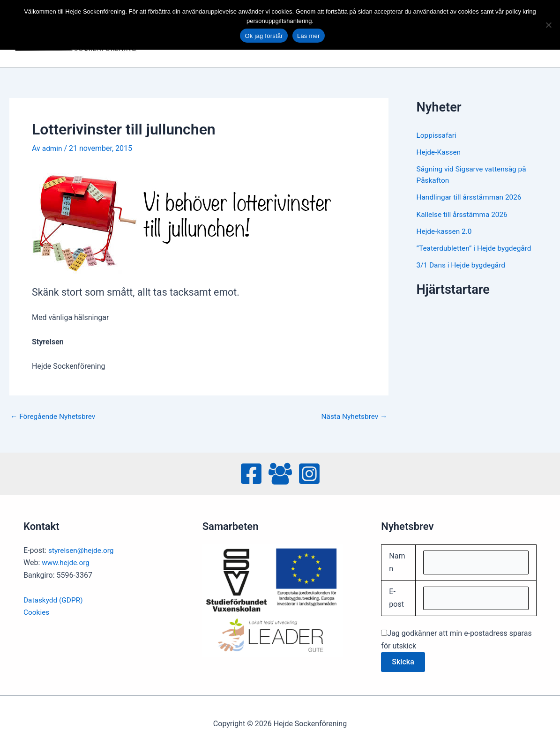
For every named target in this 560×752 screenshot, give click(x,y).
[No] (548, 25)
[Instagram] (309, 474)
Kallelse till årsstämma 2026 (464, 214)
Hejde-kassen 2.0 (445, 231)
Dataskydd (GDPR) (54, 599)
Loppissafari (437, 135)
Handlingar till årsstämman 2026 (471, 197)
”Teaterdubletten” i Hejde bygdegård (476, 248)
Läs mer (309, 36)
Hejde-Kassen (440, 152)
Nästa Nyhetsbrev (353, 417)
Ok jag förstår (264, 36)
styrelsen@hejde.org (82, 550)
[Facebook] (251, 474)
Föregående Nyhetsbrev (54, 417)
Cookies (37, 612)
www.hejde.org (67, 562)
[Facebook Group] (280, 474)
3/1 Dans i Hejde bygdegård (463, 264)
